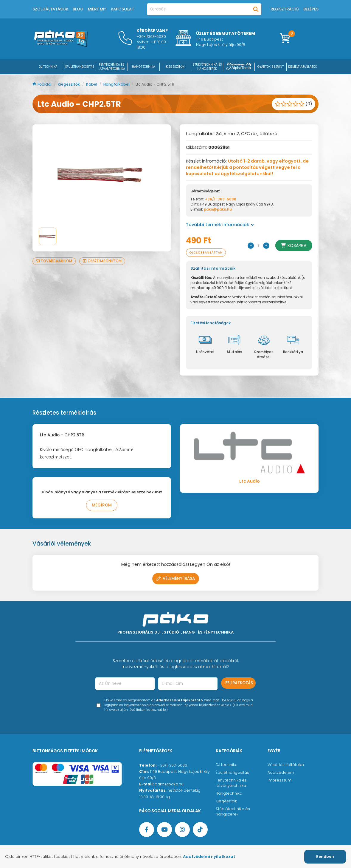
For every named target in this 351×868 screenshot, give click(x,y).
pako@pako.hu (218, 209)
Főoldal (42, 84)
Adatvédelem (281, 772)
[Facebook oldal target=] (147, 830)
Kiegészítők (69, 84)
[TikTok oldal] (200, 830)
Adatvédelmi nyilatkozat (209, 857)
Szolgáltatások (50, 9)
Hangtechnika (229, 793)
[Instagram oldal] (182, 830)
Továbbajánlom (54, 261)
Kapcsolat (122, 9)
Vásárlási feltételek (286, 765)
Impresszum (279, 780)
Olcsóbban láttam (207, 252)
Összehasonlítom (102, 261)
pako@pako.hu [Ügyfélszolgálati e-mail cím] (169, 784)
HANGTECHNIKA (144, 67)
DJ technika (227, 765)
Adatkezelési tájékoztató (180, 700)
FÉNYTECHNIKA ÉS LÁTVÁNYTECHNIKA (112, 67)
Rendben (325, 857)
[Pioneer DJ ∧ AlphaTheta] (239, 67)
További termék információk (220, 225)
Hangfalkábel (117, 84)
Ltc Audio (249, 481)
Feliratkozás (239, 683)
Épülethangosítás (232, 772)
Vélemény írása (176, 579)
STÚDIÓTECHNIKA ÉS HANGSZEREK (207, 67)
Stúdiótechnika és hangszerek (233, 811)
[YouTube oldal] (164, 830)
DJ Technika (48, 67)
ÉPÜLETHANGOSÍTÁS (80, 67)
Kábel (92, 84)
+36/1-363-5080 (221, 199)
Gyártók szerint (271, 67)
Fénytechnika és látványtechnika (231, 783)
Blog (78, 9)
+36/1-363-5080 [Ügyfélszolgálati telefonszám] (172, 765)
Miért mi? (97, 9)
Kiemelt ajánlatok (303, 67)
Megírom (102, 505)
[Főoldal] (61, 45)
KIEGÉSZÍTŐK (175, 67)
